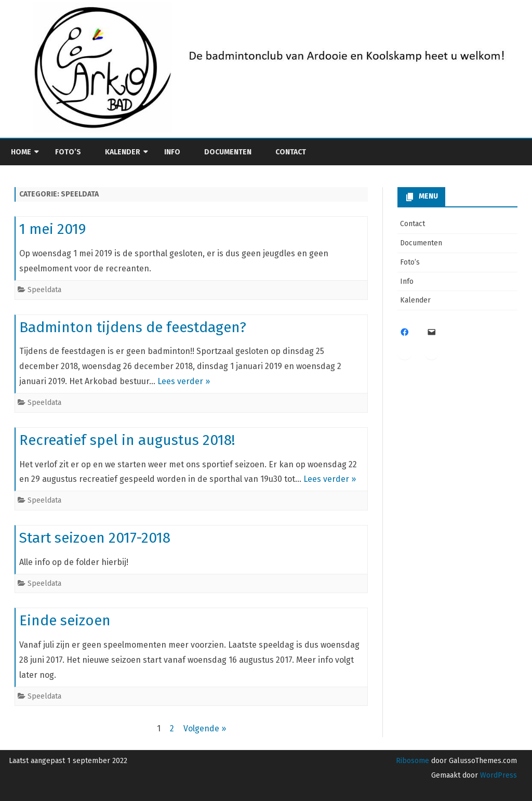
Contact (291, 152)
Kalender (123, 152)
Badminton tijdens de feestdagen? (133, 327)
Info (172, 152)
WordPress (497, 775)
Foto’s (68, 152)
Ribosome (413, 761)
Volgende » (205, 728)
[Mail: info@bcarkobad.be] (432, 332)
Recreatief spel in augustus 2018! (127, 440)
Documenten (228, 152)
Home (21, 152)
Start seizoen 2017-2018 (95, 538)
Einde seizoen (65, 620)
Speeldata (44, 290)
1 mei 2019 (52, 229)
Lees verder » (184, 381)
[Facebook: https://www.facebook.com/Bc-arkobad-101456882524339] (405, 332)
